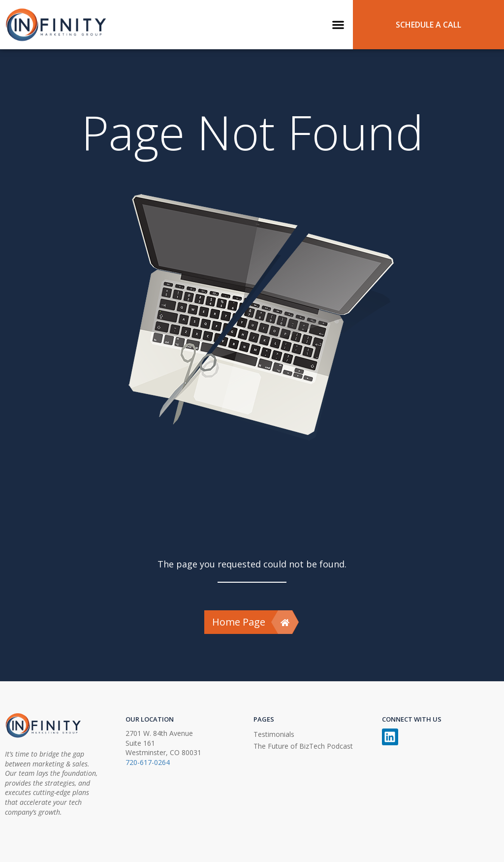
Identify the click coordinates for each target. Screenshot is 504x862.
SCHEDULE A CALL (428, 25)
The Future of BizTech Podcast (303, 746)
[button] (338, 24)
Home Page (252, 622)
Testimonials (274, 734)
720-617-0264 (148, 762)
